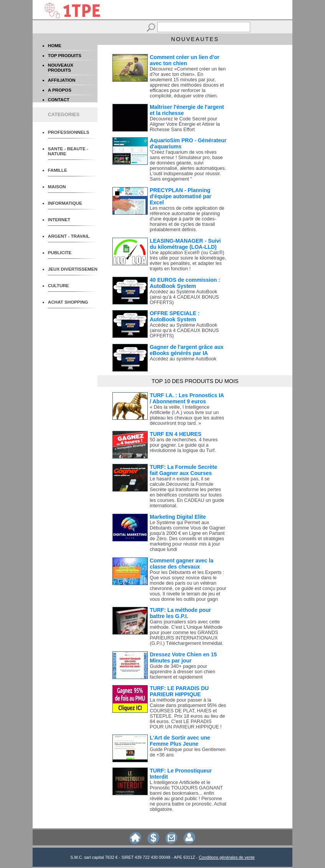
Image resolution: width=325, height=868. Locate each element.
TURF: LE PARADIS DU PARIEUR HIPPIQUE (179, 691)
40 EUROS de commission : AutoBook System (185, 283)
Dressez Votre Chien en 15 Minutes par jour (183, 658)
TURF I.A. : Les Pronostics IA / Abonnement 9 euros (187, 398)
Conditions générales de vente (227, 857)
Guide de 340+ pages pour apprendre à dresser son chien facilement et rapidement (182, 672)
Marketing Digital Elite (178, 517)
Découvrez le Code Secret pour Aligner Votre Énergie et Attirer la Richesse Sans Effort (185, 124)
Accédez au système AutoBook (183, 359)
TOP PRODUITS (65, 55)
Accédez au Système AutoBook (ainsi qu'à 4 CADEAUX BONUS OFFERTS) (184, 297)
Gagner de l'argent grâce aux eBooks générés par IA (186, 350)
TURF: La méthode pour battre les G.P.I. (180, 613)
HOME (55, 45)
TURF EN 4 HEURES (176, 434)
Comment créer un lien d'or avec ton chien (184, 60)
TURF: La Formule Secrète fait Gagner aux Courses (183, 470)
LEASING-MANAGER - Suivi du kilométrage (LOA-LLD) (185, 244)
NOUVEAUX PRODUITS (61, 67)
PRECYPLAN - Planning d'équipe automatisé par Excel (180, 196)
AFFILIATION (62, 80)
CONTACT (59, 99)
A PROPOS (60, 90)
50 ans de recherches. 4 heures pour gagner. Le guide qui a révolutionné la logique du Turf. (184, 445)
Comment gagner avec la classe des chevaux (181, 564)
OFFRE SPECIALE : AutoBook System (175, 316)
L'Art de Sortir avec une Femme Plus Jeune (180, 741)
